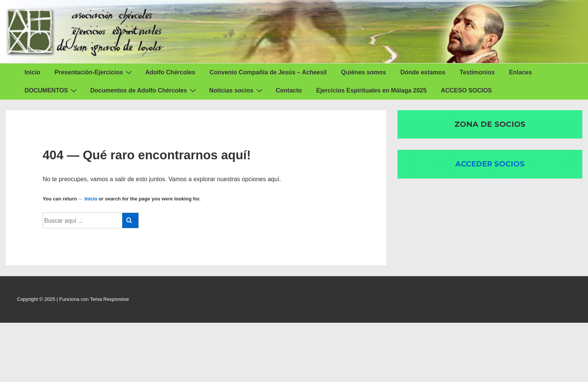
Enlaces (520, 72)
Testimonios (477, 72)
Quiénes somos (363, 72)
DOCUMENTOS (52, 90)
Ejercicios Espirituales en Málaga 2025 (371, 90)
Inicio (32, 72)
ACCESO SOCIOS (466, 90)
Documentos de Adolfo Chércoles (144, 90)
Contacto (289, 90)
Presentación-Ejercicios (94, 72)
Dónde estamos (423, 72)
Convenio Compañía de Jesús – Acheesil (268, 72)
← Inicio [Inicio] (88, 199)
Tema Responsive (109, 299)
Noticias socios (237, 90)
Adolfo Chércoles (170, 72)
